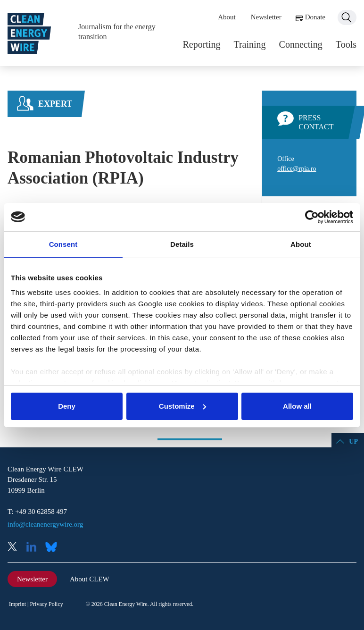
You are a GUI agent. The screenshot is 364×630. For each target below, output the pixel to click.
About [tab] (301, 244)
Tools (346, 44)
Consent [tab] (63, 244)
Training (249, 44)
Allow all (297, 406)
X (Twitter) (16, 548)
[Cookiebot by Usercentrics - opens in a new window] (312, 217)
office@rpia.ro (297, 169)
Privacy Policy (46, 604)
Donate (315, 17)
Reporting (201, 44)
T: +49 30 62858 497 (37, 512)
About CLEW (90, 579)
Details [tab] (182, 244)
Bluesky (54, 548)
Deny (67, 406)
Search (347, 17)
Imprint (17, 604)
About (227, 17)
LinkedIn (35, 548)
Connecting (301, 44)
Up (353, 441)
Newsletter (266, 17)
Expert (55, 104)
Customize (182, 406)
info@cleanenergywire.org (45, 524)
